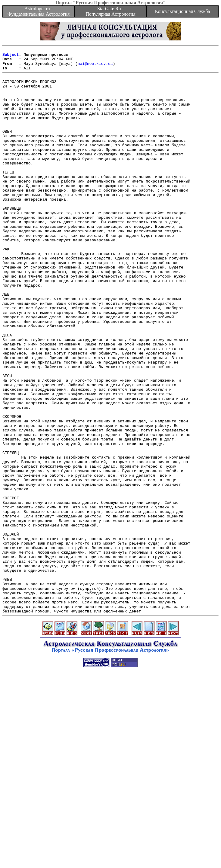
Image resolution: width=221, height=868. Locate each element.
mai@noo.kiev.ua (95, 67)
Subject (11, 56)
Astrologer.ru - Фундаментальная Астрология (39, 11)
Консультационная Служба (183, 11)
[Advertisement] (112, 826)
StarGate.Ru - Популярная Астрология (110, 11)
